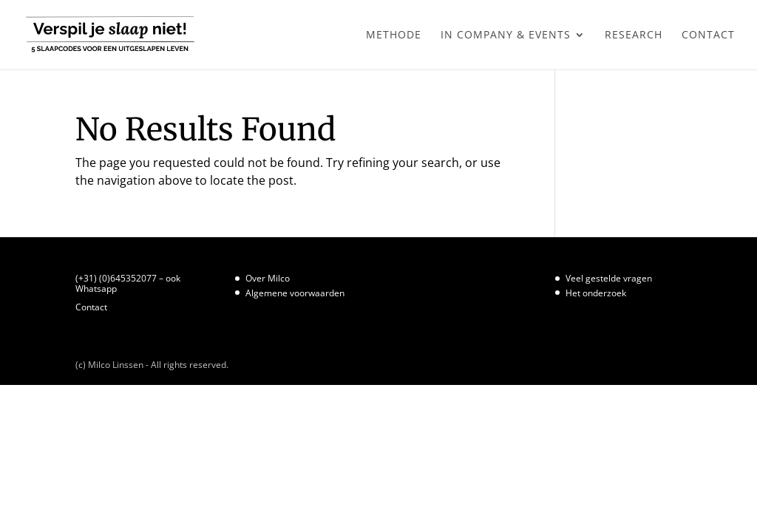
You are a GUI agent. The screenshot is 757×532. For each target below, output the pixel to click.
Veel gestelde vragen (609, 278)
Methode (394, 35)
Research (634, 35)
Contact (708, 35)
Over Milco (268, 278)
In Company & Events (506, 35)
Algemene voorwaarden (295, 293)
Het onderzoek (596, 293)
